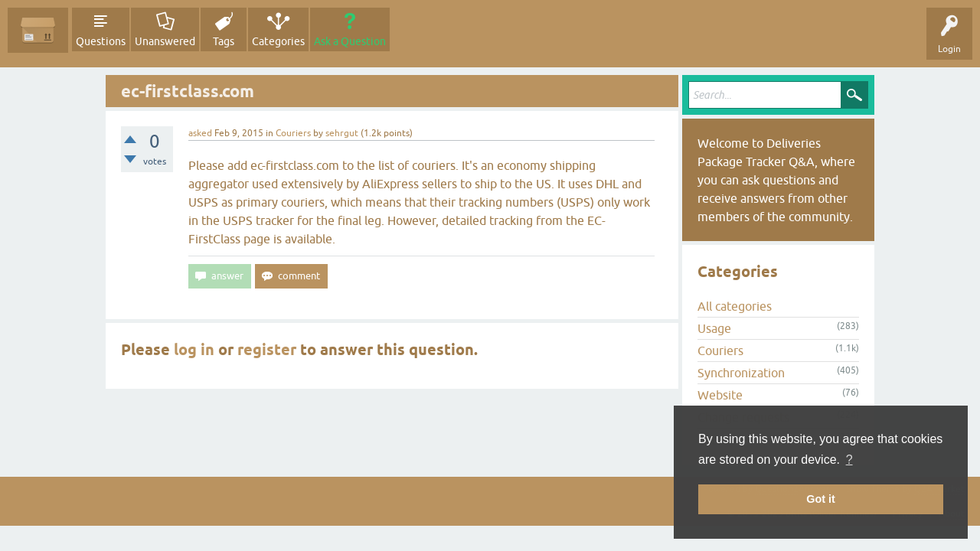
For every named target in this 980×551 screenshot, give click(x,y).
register (267, 350)
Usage (714, 328)
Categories (278, 41)
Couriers (293, 133)
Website (720, 395)
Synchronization (741, 373)
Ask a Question (350, 41)
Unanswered (165, 41)
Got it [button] (821, 499)
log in (194, 350)
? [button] (849, 460)
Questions (101, 41)
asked (200, 133)
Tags (224, 41)
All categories (735, 306)
